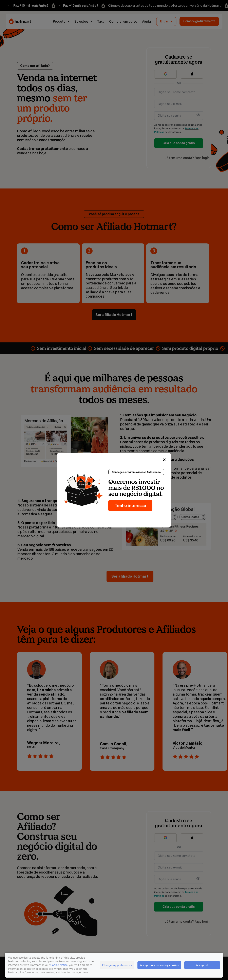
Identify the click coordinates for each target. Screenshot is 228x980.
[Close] (164, 460)
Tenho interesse (130, 506)
